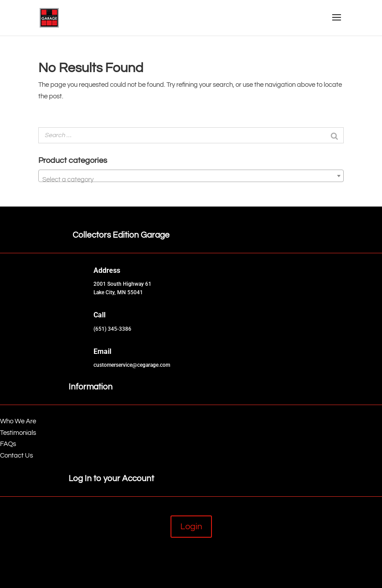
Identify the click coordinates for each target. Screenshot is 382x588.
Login (191, 527)
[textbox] (191, 180)
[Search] (334, 135)
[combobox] (191, 176)
